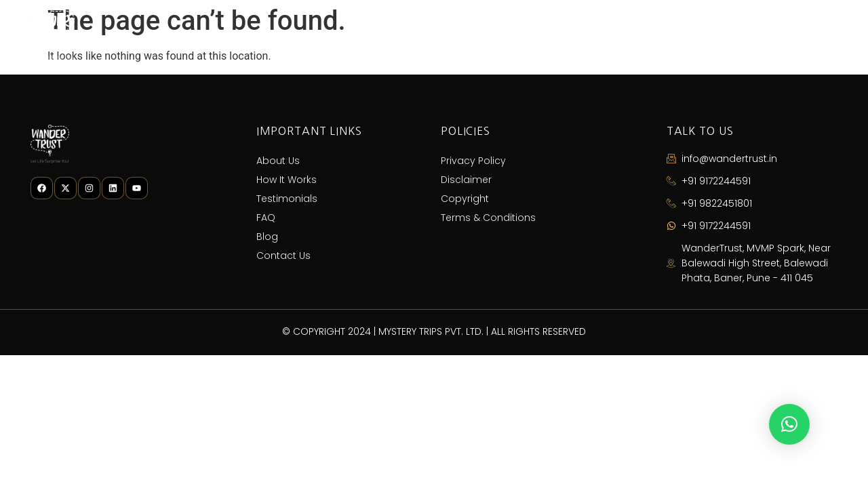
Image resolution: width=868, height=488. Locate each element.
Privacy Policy (473, 161)
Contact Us (799, 34)
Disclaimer (466, 180)
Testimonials (587, 34)
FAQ (664, 34)
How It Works (483, 34)
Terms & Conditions (488, 218)
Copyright (465, 199)
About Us (388, 34)
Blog (721, 34)
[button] (789, 424)
